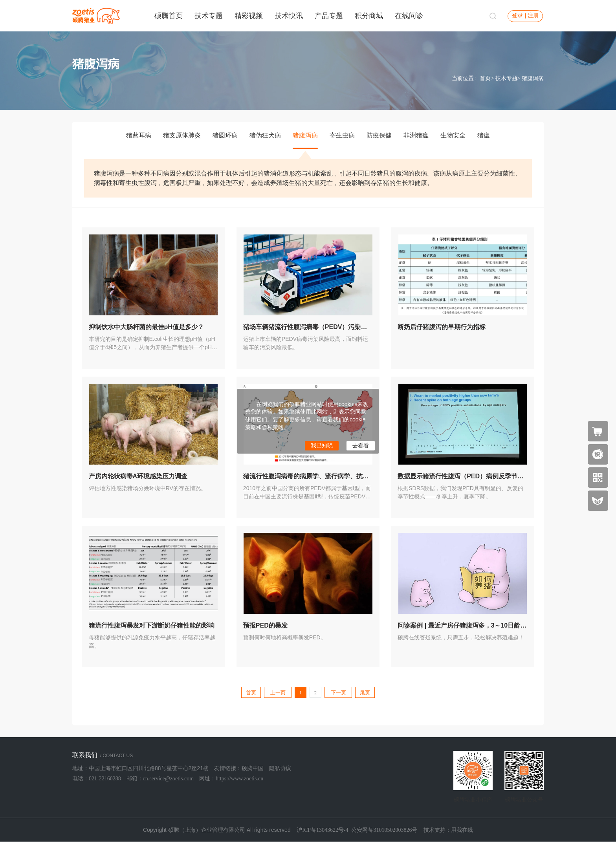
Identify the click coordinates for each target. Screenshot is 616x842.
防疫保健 (379, 135)
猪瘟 (484, 135)
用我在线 (462, 830)
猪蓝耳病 (139, 135)
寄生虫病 (342, 135)
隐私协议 (280, 768)
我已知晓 (322, 446)
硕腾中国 (253, 768)
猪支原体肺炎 (182, 135)
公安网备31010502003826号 (384, 830)
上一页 (278, 693)
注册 (533, 16)
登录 (517, 16)
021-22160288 (105, 779)
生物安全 (453, 135)
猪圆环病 (225, 135)
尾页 (365, 693)
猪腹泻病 (305, 135)
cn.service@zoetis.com (169, 779)
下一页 (338, 693)
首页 (485, 78)
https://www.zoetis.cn (239, 779)
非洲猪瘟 (416, 135)
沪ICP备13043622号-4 (322, 830)
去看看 (361, 446)
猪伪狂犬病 (265, 135)
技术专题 (506, 78)
